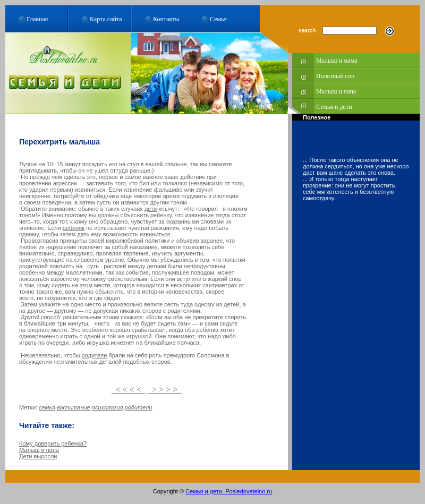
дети (151, 209)
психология (108, 407)
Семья (218, 19)
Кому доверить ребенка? (53, 443)
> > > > (165, 390)
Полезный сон (335, 76)
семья (47, 407)
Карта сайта (106, 19)
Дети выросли (38, 456)
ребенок (74, 228)
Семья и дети (334, 107)
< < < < (129, 390)
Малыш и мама (337, 61)
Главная (37, 19)
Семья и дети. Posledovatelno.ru (229, 491)
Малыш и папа (336, 91)
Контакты (166, 19)
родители (95, 355)
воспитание (74, 407)
